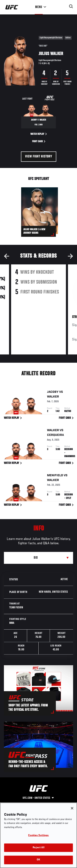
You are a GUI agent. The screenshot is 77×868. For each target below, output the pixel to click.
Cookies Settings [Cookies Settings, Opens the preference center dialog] (38, 836)
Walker (53, 398)
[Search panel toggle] (71, 6)
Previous (7, 256)
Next (70, 256)
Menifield (55, 476)
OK (38, 860)
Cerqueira (55, 436)
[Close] (72, 808)
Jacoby (53, 393)
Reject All (38, 848)
